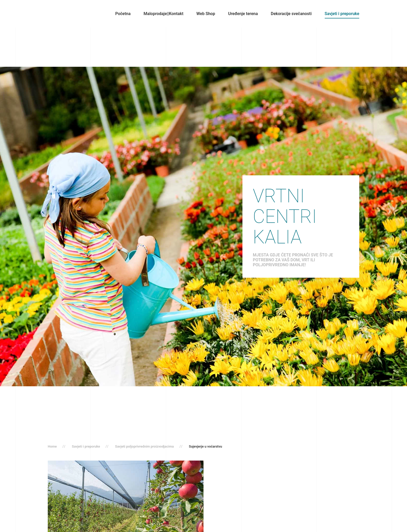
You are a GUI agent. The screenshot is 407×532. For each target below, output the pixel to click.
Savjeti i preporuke (342, 14)
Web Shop (206, 14)
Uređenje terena (243, 14)
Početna (123, 14)
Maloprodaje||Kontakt (163, 14)
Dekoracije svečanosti (291, 14)
